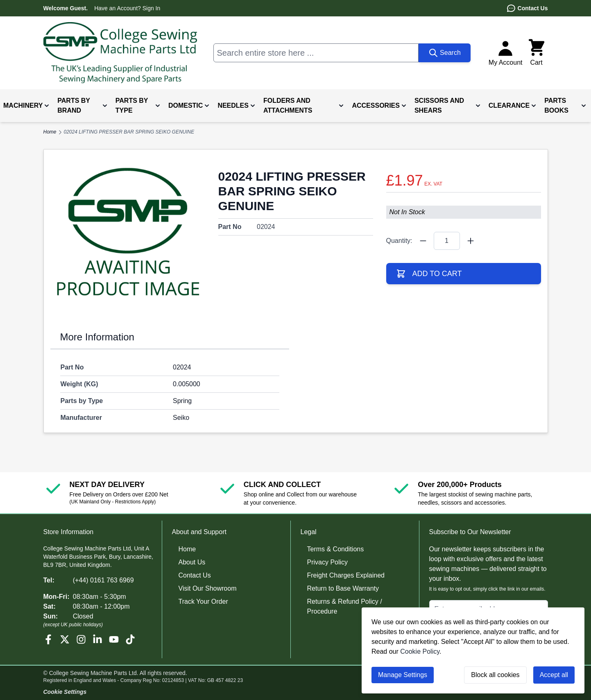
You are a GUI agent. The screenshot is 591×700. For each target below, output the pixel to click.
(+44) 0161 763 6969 (103, 580)
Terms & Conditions (336, 549)
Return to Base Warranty (343, 588)
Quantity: (399, 241)
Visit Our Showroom (208, 588)
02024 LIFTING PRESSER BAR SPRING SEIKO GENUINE (129, 132)
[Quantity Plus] (471, 241)
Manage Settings (403, 675)
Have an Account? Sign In (127, 8)
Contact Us (527, 8)
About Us (192, 562)
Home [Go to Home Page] (50, 132)
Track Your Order (203, 601)
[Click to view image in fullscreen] (128, 233)
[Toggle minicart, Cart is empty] (537, 53)
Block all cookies (495, 675)
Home (187, 549)
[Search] (445, 53)
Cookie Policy (420, 651)
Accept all (554, 675)
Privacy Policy (328, 562)
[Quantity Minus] (423, 241)
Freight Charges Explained (346, 575)
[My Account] (506, 53)
